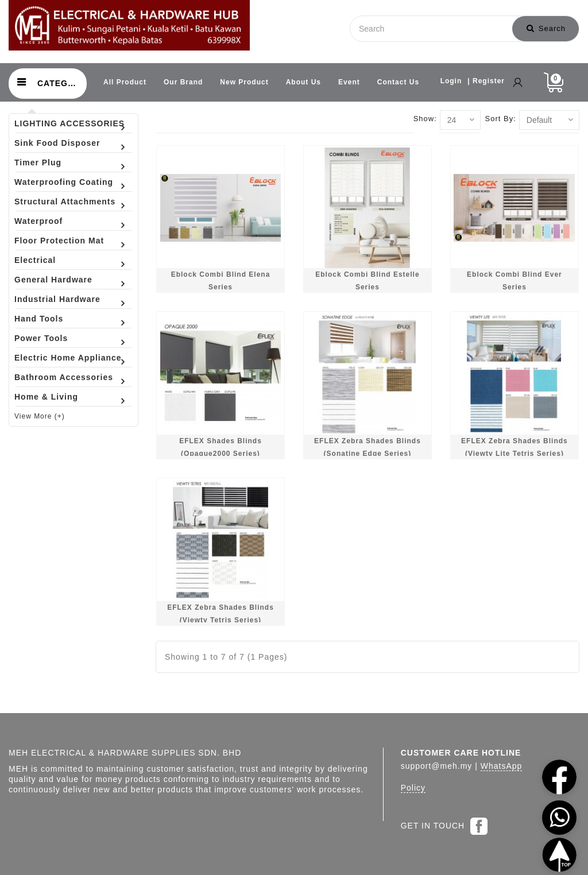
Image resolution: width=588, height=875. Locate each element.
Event (349, 82)
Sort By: (501, 119)
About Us (303, 82)
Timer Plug (38, 162)
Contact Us (398, 82)
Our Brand (183, 82)
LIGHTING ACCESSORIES (69, 123)
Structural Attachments (65, 202)
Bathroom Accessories (64, 377)
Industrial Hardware (57, 299)
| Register (486, 81)
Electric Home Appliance (68, 358)
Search (546, 28)
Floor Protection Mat (59, 241)
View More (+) (40, 416)
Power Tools (41, 338)
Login (451, 81)
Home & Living (46, 397)
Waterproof (38, 221)
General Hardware (53, 280)
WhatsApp (502, 766)
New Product (244, 82)
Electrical (35, 260)
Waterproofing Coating (64, 182)
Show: (425, 119)
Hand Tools (39, 319)
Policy (413, 788)
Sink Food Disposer (57, 143)
